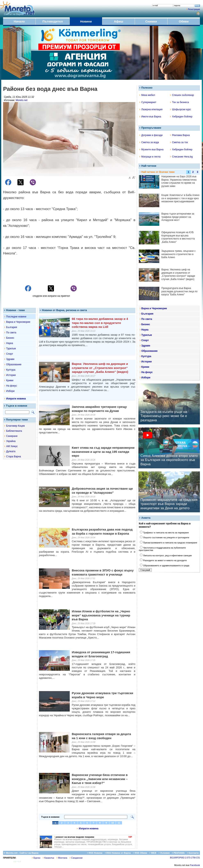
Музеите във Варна (151, 150)
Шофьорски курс (181, 109)
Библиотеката (14, 431)
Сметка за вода (149, 142)
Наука (10, 343)
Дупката (11, 451)
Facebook (195, 865)
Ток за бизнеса (180, 102)
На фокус (11, 386)
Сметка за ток (179, 142)
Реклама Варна (180, 135)
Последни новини (16, 317)
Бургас (36, 858)
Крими (10, 380)
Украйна (11, 441)
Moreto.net (21, 100)
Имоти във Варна (150, 117)
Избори (10, 391)
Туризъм (11, 349)
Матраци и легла (150, 157)
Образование (14, 364)
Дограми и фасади (151, 135)
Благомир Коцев (15, 426)
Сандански (76, 858)
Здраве (10, 359)
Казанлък (48, 858)
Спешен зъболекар (182, 95)
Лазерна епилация (151, 109)
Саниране (12, 436)
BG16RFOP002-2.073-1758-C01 (185, 858)
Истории (11, 375)
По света (11, 333)
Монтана (62, 858)
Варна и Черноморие (18, 322)
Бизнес (10, 338)
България (12, 327)
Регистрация (194, 9)
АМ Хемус (12, 446)
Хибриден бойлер (181, 117)
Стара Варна (14, 456)
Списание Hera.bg (181, 157)
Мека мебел (147, 95)
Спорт (10, 354)
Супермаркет (148, 102)
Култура (11, 370)
